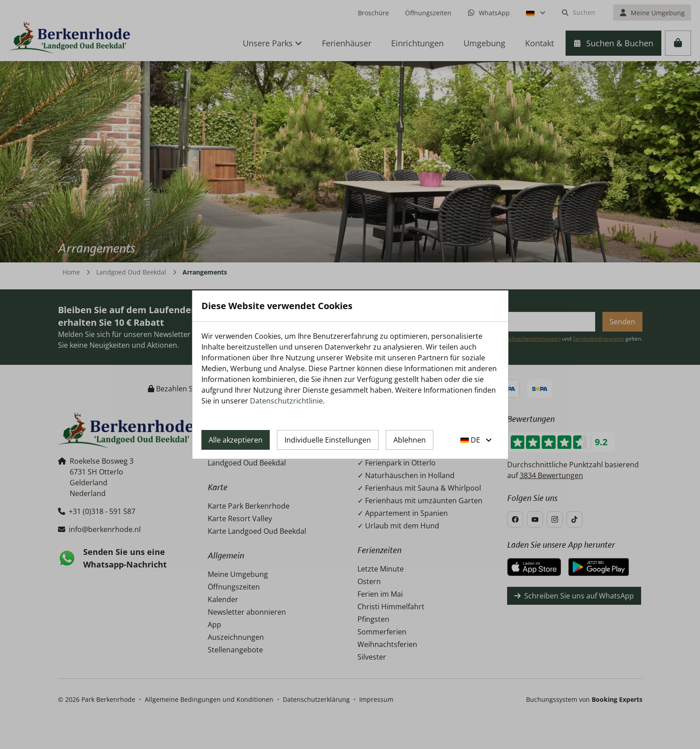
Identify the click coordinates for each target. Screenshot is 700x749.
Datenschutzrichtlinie (286, 401)
